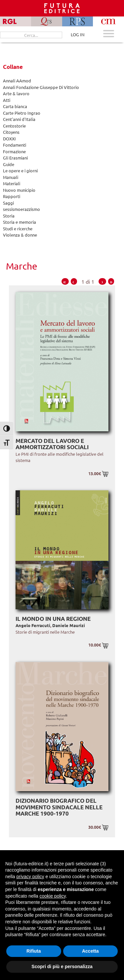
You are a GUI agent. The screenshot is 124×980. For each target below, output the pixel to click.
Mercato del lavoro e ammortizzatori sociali (52, 444)
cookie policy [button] (53, 896)
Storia (9, 216)
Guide (9, 164)
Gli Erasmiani (15, 158)
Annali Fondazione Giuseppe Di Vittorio (41, 87)
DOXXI (9, 139)
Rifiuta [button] (34, 951)
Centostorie (14, 126)
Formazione (14, 151)
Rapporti (12, 196)
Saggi (8, 203)
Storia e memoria (20, 222)
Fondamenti (15, 145)
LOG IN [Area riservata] (78, 34)
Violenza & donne (20, 235)
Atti (7, 100)
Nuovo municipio (19, 190)
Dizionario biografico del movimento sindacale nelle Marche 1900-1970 (59, 807)
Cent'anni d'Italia (19, 119)
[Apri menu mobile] (109, 34)
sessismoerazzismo (21, 209)
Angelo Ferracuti (33, 625)
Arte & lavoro (16, 93)
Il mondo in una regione (53, 619)
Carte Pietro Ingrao (22, 113)
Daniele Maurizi (69, 625)
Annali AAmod (17, 81)
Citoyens (11, 132)
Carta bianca (15, 106)
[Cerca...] (31, 35)
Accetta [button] (90, 951)
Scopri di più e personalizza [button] (62, 966)
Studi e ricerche (18, 229)
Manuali (11, 177)
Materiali (12, 183)
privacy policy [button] (30, 877)
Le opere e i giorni (20, 171)
